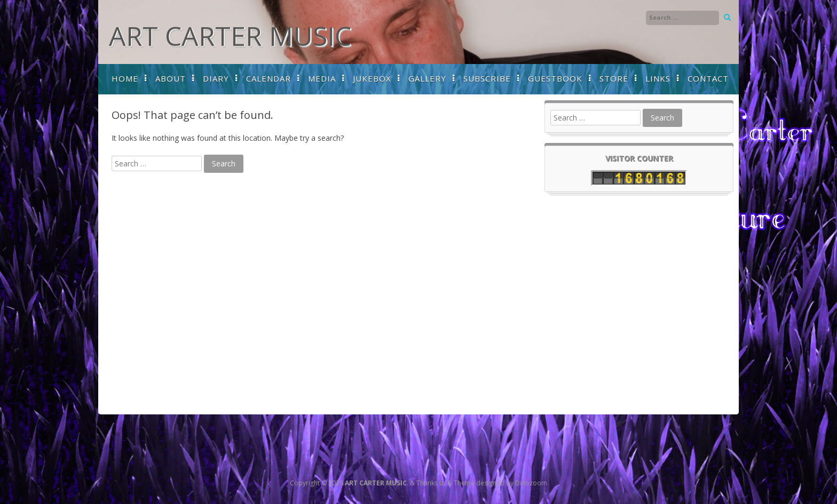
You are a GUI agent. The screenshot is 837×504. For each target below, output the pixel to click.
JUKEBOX (372, 78)
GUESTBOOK (555, 78)
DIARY (216, 78)
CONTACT (708, 78)
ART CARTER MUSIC (230, 36)
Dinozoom (531, 483)
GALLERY (427, 78)
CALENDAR (269, 78)
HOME (125, 78)
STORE (614, 78)
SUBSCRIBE (487, 78)
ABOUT (171, 78)
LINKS (658, 78)
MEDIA (322, 78)
